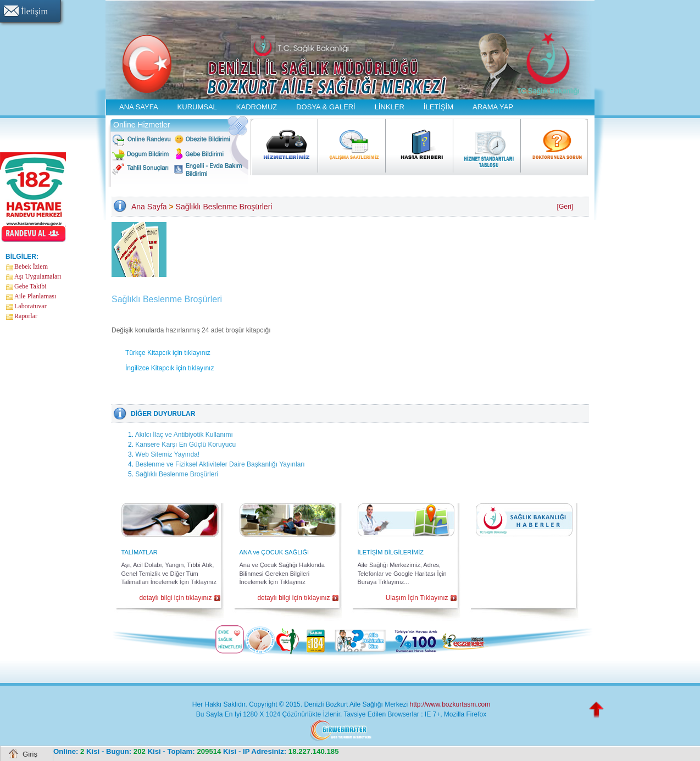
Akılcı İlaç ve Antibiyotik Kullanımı (184, 435)
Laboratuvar (30, 306)
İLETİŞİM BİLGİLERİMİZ (391, 552)
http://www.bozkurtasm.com (450, 704)
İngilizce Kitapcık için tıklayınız (170, 368)
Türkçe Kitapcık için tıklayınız (168, 353)
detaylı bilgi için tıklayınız (175, 598)
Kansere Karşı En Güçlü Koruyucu (185, 445)
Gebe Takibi (30, 286)
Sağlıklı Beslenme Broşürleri (224, 207)
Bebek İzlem (31, 266)
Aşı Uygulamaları (38, 276)
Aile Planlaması (35, 296)
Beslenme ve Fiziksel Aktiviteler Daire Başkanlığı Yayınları (220, 464)
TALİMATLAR (140, 552)
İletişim (34, 11)
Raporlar (26, 316)
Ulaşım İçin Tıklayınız (417, 598)
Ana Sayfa (149, 207)
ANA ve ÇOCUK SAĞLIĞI (274, 552)
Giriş (30, 754)
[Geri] (565, 207)
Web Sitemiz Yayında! (167, 454)
